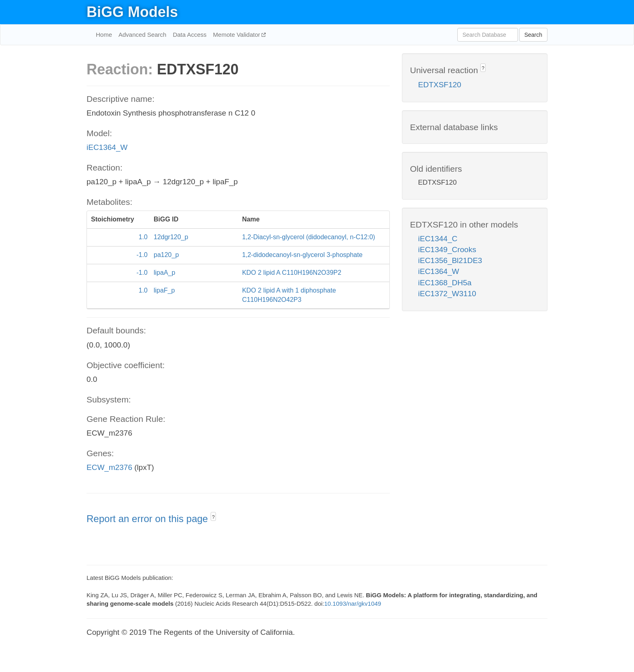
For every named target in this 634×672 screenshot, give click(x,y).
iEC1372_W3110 (447, 294)
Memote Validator (238, 35)
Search (533, 35)
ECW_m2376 (109, 467)
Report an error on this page (149, 519)
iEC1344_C (438, 239)
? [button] (213, 517)
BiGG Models (132, 12)
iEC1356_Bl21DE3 (450, 260)
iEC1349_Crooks (447, 250)
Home (104, 35)
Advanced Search (142, 35)
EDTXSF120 (440, 85)
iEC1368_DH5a (445, 283)
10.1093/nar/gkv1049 (353, 604)
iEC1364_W (107, 147)
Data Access (189, 35)
